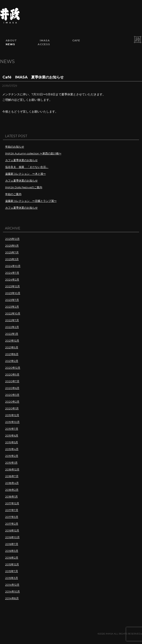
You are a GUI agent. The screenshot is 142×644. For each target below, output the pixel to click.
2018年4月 (12, 483)
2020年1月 (12, 408)
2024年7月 (12, 273)
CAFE (76, 40)
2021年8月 (12, 354)
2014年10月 (13, 591)
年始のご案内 (13, 194)
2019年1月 (11, 463)
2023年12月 (13, 286)
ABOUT (11, 40)
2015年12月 (12, 564)
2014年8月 (12, 598)
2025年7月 (12, 252)
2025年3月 (12, 259)
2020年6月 (12, 388)
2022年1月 (12, 334)
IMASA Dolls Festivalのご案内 (24, 187)
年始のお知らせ (15, 147)
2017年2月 (12, 524)
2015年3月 (12, 578)
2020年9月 (12, 374)
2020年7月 (12, 381)
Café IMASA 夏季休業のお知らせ (33, 77)
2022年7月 (12, 320)
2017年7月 (12, 510)
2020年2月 (12, 402)
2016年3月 (12, 551)
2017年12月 (12, 503)
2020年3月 (12, 395)
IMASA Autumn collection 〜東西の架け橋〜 (33, 153)
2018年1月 (12, 497)
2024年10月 (13, 266)
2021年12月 (12, 341)
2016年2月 (12, 558)
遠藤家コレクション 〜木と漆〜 (26, 174)
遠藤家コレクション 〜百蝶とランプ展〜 (31, 201)
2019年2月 (12, 456)
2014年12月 (12, 585)
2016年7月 (12, 544)
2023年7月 (12, 300)
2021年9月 (12, 347)
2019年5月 (12, 442)
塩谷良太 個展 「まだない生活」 (27, 167)
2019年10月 (12, 422)
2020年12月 (13, 368)
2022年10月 (13, 313)
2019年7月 (12, 429)
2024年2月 (12, 280)
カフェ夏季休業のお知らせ (21, 160)
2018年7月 (12, 476)
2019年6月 (12, 435)
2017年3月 (12, 517)
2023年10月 (13, 293)
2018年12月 (12, 469)
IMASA (45, 40)
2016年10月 (12, 537)
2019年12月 (12, 415)
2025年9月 (12, 246)
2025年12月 (12, 239)
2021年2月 (12, 361)
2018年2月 (12, 490)
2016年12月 (12, 530)
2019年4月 (12, 449)
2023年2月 (12, 307)
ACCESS (44, 44)
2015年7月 (12, 571)
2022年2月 (12, 327)
